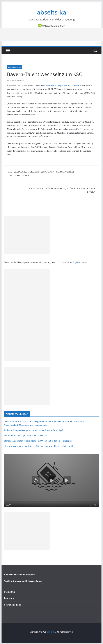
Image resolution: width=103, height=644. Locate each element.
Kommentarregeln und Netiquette (20, 575)
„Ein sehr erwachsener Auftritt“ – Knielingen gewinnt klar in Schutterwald (38, 446)
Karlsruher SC (14, 67)
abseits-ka (52, 12)
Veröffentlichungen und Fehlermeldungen (23, 581)
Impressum (9, 598)
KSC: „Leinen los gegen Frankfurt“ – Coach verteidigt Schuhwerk (41, 174)
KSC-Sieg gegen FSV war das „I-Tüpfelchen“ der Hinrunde (62, 191)
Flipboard (77, 262)
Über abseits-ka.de (13, 605)
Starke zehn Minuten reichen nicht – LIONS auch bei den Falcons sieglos (38, 441)
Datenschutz (10, 592)
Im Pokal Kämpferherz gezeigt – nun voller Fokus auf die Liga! (33, 430)
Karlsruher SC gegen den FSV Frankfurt (63, 86)
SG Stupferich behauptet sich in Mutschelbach (25, 436)
